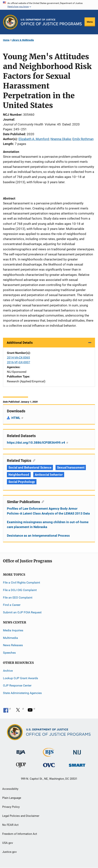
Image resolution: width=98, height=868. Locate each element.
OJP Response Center (17, 685)
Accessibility (10, 789)
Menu (90, 22)
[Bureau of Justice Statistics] (49, 755)
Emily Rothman (83, 139)
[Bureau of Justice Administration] (21, 751)
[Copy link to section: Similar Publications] (42, 501)
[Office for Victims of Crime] (49, 765)
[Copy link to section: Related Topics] (33, 460)
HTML (17, 418)
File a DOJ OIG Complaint (20, 590)
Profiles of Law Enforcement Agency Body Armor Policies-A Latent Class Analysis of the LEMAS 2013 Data (48, 511)
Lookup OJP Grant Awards (20, 678)
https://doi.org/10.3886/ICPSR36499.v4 (38, 443)
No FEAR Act (10, 825)
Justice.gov (9, 852)
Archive (8, 671)
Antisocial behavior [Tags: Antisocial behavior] (49, 475)
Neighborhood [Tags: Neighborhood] (19, 475)
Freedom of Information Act (20, 834)
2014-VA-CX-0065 (18, 357)
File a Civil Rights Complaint (22, 583)
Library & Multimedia (23, 40)
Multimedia (10, 638)
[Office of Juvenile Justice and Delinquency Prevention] (21, 766)
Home (6, 40)
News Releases (13, 645)
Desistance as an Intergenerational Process (38, 536)
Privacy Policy (11, 807)
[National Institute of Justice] (77, 751)
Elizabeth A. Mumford (34, 139)
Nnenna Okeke (61, 139)
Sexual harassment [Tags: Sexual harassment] (71, 467)
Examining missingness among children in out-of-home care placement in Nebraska (48, 524)
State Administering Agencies (22, 693)
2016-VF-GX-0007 (19, 362)
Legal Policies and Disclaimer (21, 816)
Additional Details (20, 343)
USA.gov (8, 843)
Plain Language (12, 798)
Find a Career (12, 605)
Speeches (9, 653)
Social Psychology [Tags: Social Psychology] (22, 482)
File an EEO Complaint (18, 598)
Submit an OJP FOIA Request (22, 612)
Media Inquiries (13, 630)
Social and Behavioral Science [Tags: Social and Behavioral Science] (30, 467)
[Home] (51, 22)
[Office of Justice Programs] (10, 22)
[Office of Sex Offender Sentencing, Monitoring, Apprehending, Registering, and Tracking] (77, 764)
